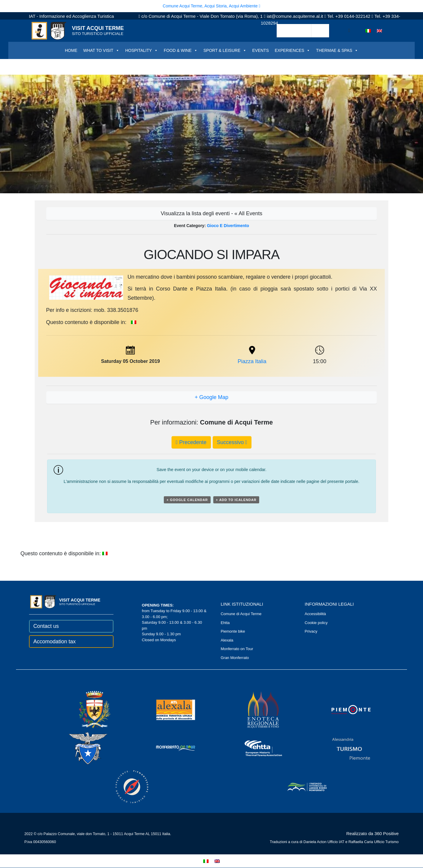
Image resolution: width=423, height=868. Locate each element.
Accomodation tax (54, 642)
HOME (71, 50)
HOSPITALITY (142, 50)
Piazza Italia (252, 361)
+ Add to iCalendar (236, 500)
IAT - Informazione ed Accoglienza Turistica (71, 16)
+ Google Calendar (187, 500)
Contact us (46, 626)
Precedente (191, 442)
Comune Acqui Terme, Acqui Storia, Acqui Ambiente (211, 6)
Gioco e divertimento (228, 226)
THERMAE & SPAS (337, 50)
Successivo (232, 442)
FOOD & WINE (181, 50)
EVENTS (261, 50)
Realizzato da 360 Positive (372, 833)
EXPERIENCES (293, 50)
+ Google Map (211, 397)
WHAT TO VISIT (101, 50)
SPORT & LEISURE (225, 50)
